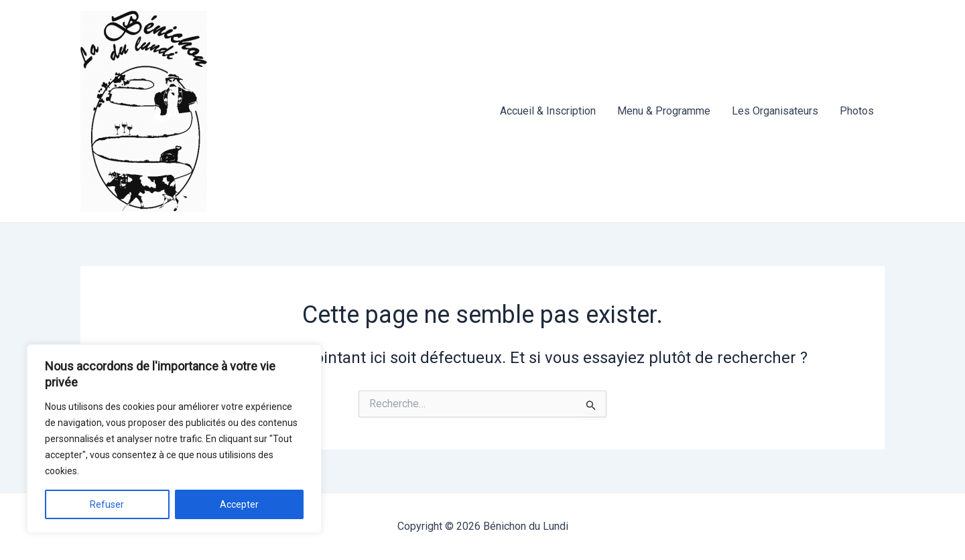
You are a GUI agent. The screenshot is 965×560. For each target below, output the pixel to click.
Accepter (239, 504)
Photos (857, 111)
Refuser (107, 504)
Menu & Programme (664, 111)
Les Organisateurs (775, 111)
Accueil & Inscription (548, 111)
